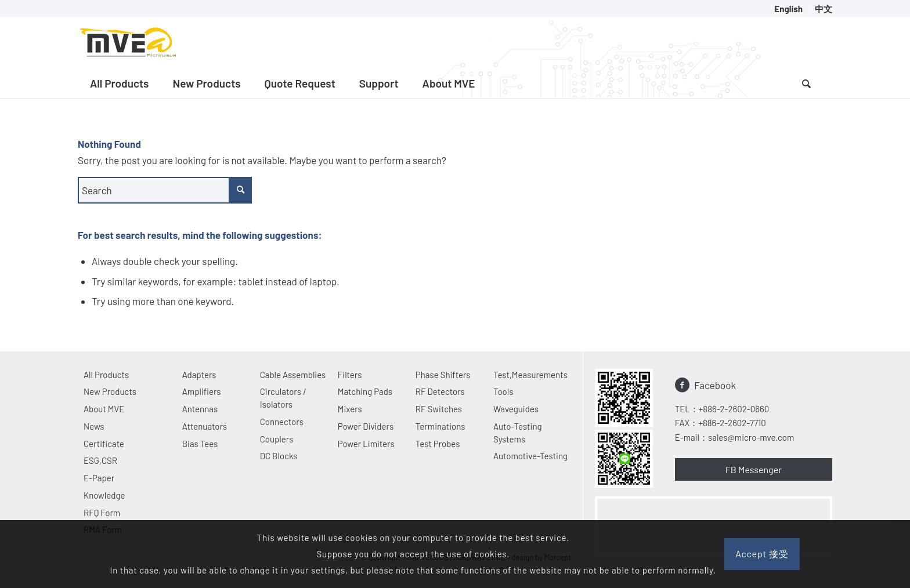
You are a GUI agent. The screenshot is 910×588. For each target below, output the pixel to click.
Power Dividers (366, 426)
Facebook (715, 385)
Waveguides (516, 409)
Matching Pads (365, 391)
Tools (503, 391)
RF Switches (439, 409)
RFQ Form (102, 513)
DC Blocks (279, 456)
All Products (106, 375)
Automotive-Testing (530, 456)
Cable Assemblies (293, 375)
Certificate (104, 444)
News (94, 426)
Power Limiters (366, 444)
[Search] (806, 84)
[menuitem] (789, 9)
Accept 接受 (762, 553)
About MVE (104, 409)
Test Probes (438, 444)
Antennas (200, 409)
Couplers (277, 439)
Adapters (199, 375)
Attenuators (205, 426)
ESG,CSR (100, 460)
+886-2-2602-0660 (734, 409)
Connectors (282, 422)
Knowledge (104, 495)
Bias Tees (200, 444)
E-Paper (99, 478)
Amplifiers (202, 391)
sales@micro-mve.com (751, 437)
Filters (350, 375)
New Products (110, 391)
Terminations (440, 426)
